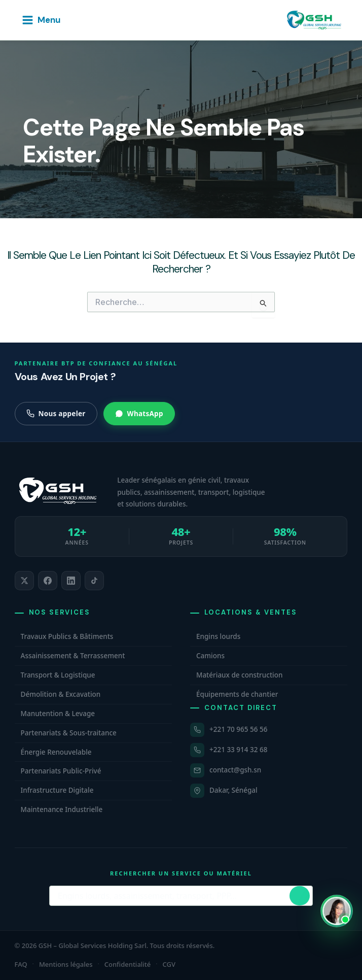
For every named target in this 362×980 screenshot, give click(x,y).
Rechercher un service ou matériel (181, 873)
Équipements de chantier (237, 694)
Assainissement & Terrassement (73, 656)
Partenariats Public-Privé (61, 771)
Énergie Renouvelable (56, 752)
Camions (210, 656)
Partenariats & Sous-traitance (69, 733)
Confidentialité (128, 964)
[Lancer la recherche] (300, 896)
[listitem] (24, 581)
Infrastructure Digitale (57, 790)
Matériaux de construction (239, 675)
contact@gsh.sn (235, 770)
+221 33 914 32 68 (238, 750)
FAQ (21, 964)
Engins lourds (218, 636)
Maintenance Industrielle (62, 809)
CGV (169, 964)
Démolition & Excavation (61, 694)
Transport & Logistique (58, 675)
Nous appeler (56, 414)
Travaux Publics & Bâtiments (67, 636)
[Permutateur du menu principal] (41, 20)
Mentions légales (66, 964)
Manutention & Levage (58, 714)
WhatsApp (139, 414)
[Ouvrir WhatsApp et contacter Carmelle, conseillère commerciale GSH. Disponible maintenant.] (337, 911)
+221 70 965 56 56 (238, 729)
